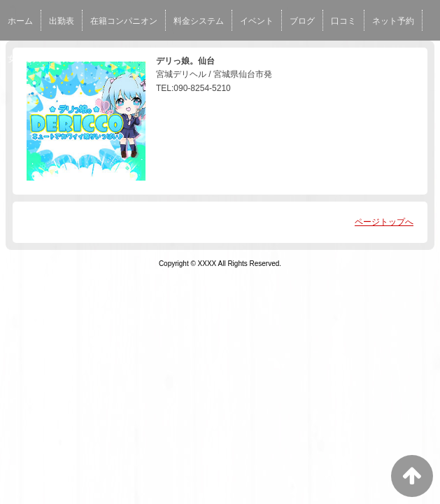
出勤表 (62, 21)
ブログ (302, 21)
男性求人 (74, 59)
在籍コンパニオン (124, 21)
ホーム (20, 21)
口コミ (343, 21)
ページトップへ (384, 222)
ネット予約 (393, 21)
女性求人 (24, 59)
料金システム (199, 21)
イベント (257, 21)
